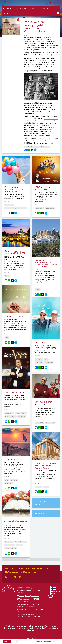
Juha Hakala (39, 363)
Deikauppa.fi (28, 572)
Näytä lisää (31, 559)
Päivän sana (12, 572)
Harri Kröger (39, 359)
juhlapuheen (28, 71)
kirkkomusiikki (9, 413)
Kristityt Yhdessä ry (10, 416)
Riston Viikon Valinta (14, 392)
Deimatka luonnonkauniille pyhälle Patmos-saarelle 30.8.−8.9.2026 (46, 263)
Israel (46, 359)
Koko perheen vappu (11, 208)
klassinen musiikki (21, 413)
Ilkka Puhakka (39, 423)
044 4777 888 (34, 599)
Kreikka (46, 487)
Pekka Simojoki (50, 208)
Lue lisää (7, 201)
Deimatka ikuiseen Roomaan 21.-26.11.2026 (15, 252)
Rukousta (45, 9)
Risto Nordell (22, 416)
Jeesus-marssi (9, 205)
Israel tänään (14, 480)
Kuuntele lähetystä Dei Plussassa (46, 642)
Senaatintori (23, 208)
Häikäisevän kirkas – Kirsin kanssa (44, 188)
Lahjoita (7, 642)
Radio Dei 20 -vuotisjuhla (32, 147)
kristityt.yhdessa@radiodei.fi (29, 596)
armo (7, 337)
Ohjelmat (34, 9)
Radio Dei (19, 545)
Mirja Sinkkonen (50, 423)
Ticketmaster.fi (42, 139)
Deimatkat (39, 487)
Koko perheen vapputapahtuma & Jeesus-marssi (14, 189)
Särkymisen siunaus (44, 402)
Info (17, 13)
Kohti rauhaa (10, 459)
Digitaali (34, 638)
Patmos (38, 289)
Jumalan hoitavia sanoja (16, 521)
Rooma (7, 276)
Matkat (24, 569)
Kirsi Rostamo (39, 208)
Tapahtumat (8, 13)
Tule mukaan (21, 9)
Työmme (10, 9)
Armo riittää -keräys (14, 317)
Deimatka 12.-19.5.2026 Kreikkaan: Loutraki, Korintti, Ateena (45, 466)
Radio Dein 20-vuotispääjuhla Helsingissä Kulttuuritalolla (34, 27)
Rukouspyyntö (40, 569)
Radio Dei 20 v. (45, 147)
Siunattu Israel (41, 342)
